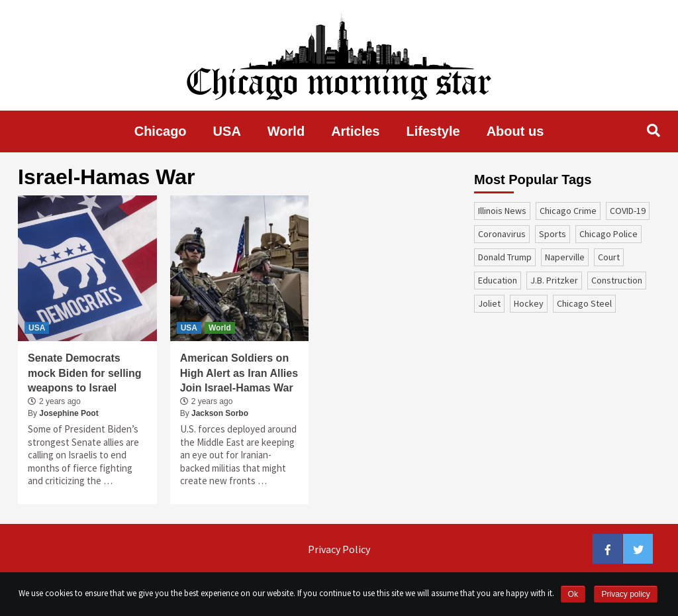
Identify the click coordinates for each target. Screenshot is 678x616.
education (498, 280)
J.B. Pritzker (554, 280)
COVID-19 (628, 211)
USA (227, 131)
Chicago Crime (568, 211)
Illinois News (502, 211)
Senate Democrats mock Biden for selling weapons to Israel (85, 373)
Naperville (565, 257)
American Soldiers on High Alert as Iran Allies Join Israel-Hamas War (239, 373)
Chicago (161, 131)
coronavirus (502, 234)
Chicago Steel (584, 303)
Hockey (529, 303)
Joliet (489, 303)
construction (617, 280)
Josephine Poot (69, 413)
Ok (573, 594)
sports (553, 234)
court (609, 257)
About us (515, 131)
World (286, 131)
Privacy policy (625, 594)
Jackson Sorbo (220, 413)
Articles (355, 131)
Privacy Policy (339, 549)
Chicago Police (608, 234)
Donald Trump (505, 257)
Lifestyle (433, 131)
